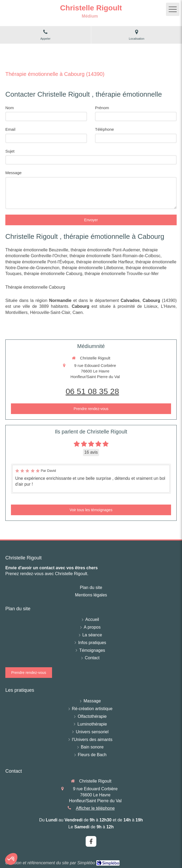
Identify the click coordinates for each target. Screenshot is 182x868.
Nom (10, 108)
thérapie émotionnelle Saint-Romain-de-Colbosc (115, 256)
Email (10, 129)
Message (13, 173)
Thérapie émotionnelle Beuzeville (37, 250)
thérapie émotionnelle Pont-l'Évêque (40, 262)
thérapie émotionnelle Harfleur (104, 262)
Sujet (10, 151)
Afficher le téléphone (95, 808)
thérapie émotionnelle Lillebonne (93, 268)
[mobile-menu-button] (173, 9)
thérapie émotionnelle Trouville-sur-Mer (122, 274)
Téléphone (104, 129)
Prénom (102, 108)
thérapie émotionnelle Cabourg (53, 274)
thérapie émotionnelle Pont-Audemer (105, 250)
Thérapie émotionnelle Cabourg (35, 287)
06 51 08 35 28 (92, 391)
